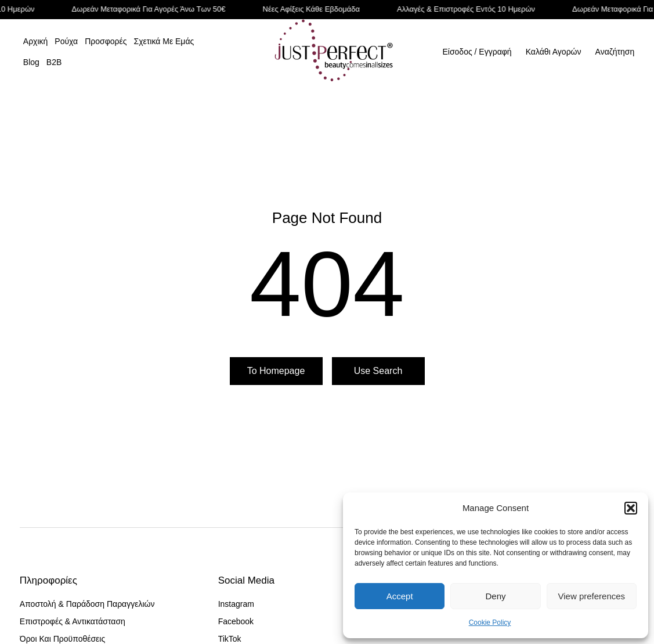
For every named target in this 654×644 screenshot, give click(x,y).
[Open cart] (554, 52)
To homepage (276, 371)
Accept (400, 596)
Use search (378, 371)
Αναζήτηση (615, 52)
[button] (631, 508)
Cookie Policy (490, 623)
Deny (495, 596)
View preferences (592, 596)
